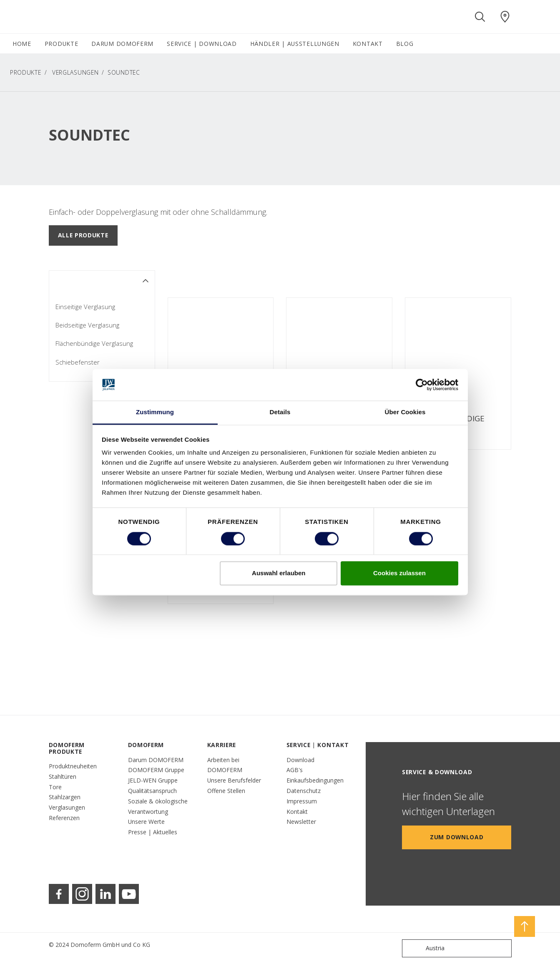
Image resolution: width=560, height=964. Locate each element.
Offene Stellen (226, 791)
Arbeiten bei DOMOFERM (225, 765)
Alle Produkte (83, 235)
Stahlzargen (65, 797)
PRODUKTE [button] (62, 44)
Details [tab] (280, 412)
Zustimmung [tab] (155, 412)
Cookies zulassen (399, 573)
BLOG (405, 44)
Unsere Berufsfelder (234, 780)
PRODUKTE (26, 72)
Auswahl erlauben (279, 573)
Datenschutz (304, 791)
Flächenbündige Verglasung (94, 343)
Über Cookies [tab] (405, 412)
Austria (425, 948)
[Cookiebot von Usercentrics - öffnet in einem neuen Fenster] (422, 385)
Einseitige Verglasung (85, 307)
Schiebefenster (78, 362)
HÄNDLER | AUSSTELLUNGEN (295, 44)
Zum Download (457, 837)
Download (300, 760)
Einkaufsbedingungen (315, 780)
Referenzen (64, 818)
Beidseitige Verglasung (87, 325)
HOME (22, 44)
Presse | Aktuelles (153, 832)
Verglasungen (75, 72)
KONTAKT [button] (368, 44)
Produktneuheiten (73, 766)
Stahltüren (63, 776)
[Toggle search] (480, 17)
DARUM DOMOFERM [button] (122, 44)
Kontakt (297, 812)
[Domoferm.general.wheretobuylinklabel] (505, 17)
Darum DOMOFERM (156, 760)
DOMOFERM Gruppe (156, 770)
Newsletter (301, 822)
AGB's (295, 770)
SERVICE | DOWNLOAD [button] (202, 44)
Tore (55, 787)
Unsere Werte (146, 822)
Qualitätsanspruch (152, 791)
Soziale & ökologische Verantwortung (158, 806)
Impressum (302, 801)
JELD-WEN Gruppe (153, 780)
